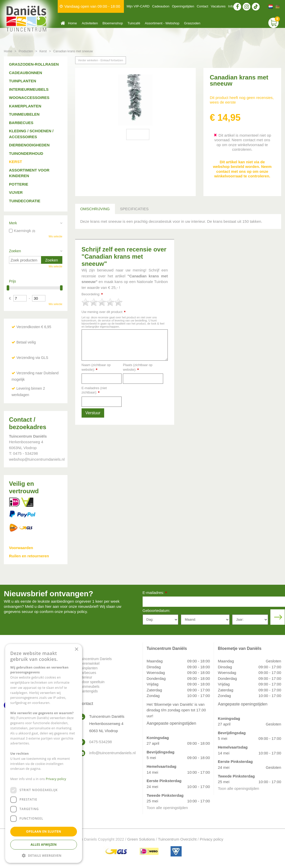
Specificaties (134, 209)
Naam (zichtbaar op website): (96, 367)
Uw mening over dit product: (104, 312)
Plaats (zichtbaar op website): (138, 367)
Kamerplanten (25, 106)
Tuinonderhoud (26, 153)
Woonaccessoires (29, 98)
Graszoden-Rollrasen (34, 64)
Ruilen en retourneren (29, 556)
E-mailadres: (155, 593)
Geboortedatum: (156, 610)
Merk (13, 223)
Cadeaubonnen (26, 73)
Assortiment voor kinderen (29, 173)
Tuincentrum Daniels (95, 659)
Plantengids (88, 691)
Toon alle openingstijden (167, 808)
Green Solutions (141, 839)
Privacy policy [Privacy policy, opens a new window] (56, 779)
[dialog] (44, 753)
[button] (44, 855)
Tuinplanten (23, 81)
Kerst (16, 162)
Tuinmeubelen (24, 114)
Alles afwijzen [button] (44, 845)
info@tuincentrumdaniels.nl (112, 753)
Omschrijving (95, 209)
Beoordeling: (92, 294)
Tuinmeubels (89, 687)
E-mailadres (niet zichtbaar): (94, 391)
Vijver (16, 192)
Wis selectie (55, 236)
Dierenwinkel (89, 663)
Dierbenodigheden (29, 145)
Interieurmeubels (29, 89)
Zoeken (15, 251)
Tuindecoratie (25, 201)
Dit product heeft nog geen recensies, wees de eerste (242, 100)
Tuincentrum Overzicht (177, 839)
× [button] (76, 649)
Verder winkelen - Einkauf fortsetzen (101, 60)
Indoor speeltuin (92, 682)
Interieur (86, 677)
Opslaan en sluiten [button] (44, 831)
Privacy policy (212, 839)
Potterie (19, 184)
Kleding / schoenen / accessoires (31, 134)
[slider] (102, 302)
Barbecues (21, 123)
